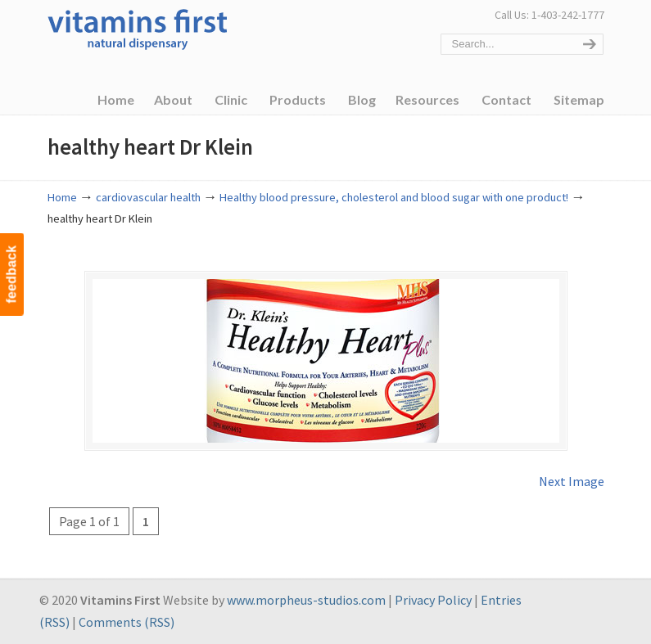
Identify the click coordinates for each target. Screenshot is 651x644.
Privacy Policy (433, 600)
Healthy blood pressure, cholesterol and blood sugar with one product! (394, 197)
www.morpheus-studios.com (306, 600)
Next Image (572, 481)
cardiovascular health (148, 197)
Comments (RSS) (127, 622)
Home (62, 197)
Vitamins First (138, 28)
